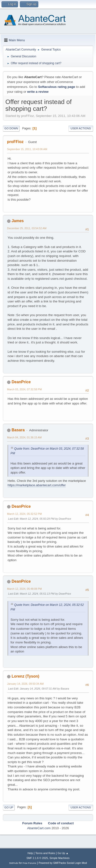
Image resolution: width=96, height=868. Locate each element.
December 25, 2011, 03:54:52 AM (27, 228)
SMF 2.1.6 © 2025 (37, 858)
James (18, 221)
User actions (81, 128)
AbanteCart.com (39, 828)
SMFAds (14, 863)
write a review (38, 92)
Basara (18, 430)
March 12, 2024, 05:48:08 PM (24, 589)
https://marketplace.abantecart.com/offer (37, 485)
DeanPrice (21, 382)
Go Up (9, 807)
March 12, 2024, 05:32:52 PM (24, 514)
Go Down (11, 128)
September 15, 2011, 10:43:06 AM (27, 149)
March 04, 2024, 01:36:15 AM (24, 437)
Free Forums (30, 863)
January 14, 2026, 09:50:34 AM (25, 684)
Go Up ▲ (63, 853)
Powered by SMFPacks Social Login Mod (63, 863)
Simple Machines (60, 858)
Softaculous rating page (57, 87)
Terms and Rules (45, 853)
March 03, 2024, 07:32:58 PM (24, 389)
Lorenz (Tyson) (25, 676)
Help (30, 853)
